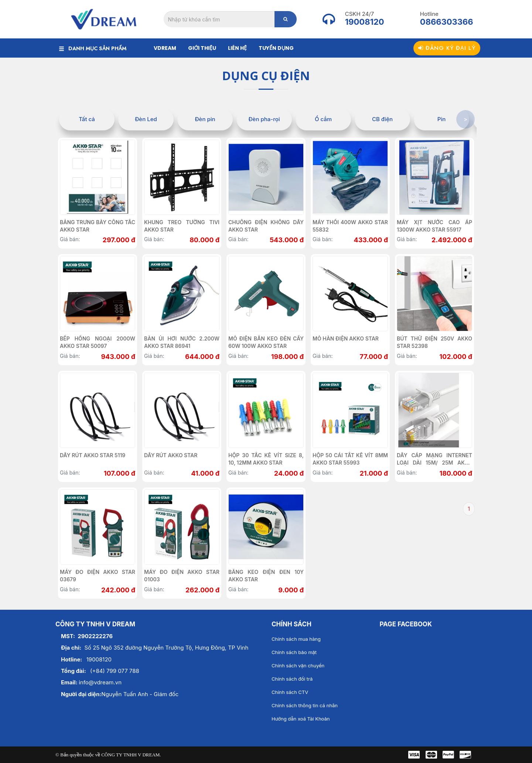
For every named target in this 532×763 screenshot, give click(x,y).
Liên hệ (237, 48)
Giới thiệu (202, 48)
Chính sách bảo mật (294, 652)
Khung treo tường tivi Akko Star (182, 226)
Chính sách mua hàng (296, 639)
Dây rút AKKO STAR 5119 (93, 455)
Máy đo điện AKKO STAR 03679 (98, 576)
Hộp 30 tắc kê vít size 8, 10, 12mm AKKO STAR (266, 459)
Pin (441, 119)
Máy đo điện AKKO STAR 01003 (182, 576)
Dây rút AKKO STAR (171, 455)
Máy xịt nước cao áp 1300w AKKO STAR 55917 (434, 226)
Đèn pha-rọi (264, 119)
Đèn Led (146, 119)
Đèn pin (205, 119)
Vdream (165, 48)
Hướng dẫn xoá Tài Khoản (301, 719)
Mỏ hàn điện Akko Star (346, 338)
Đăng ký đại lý (447, 48)
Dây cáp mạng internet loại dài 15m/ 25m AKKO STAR (434, 459)
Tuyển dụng (276, 48)
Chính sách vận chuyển (298, 666)
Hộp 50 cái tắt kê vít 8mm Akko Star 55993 (350, 459)
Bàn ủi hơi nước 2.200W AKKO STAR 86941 (182, 342)
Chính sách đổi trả (292, 679)
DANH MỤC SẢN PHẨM (93, 48)
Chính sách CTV (290, 692)
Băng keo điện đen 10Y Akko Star (266, 576)
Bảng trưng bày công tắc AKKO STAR (98, 226)
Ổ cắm (323, 119)
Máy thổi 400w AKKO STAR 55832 (350, 226)
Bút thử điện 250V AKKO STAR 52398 (434, 342)
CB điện (382, 119)
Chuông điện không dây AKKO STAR (266, 226)
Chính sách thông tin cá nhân (305, 705)
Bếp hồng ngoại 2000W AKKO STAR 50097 (98, 342)
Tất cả (87, 119)
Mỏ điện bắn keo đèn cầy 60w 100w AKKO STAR (266, 342)
